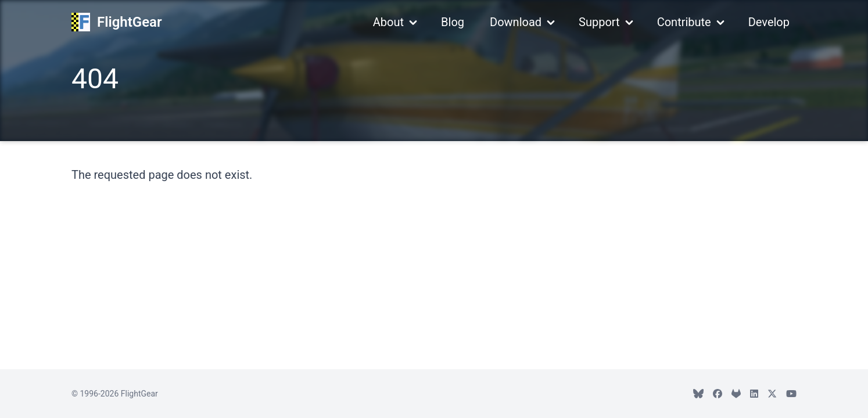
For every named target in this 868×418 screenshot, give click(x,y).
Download (516, 22)
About (388, 22)
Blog (453, 22)
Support (599, 22)
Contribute (684, 22)
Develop (769, 22)
